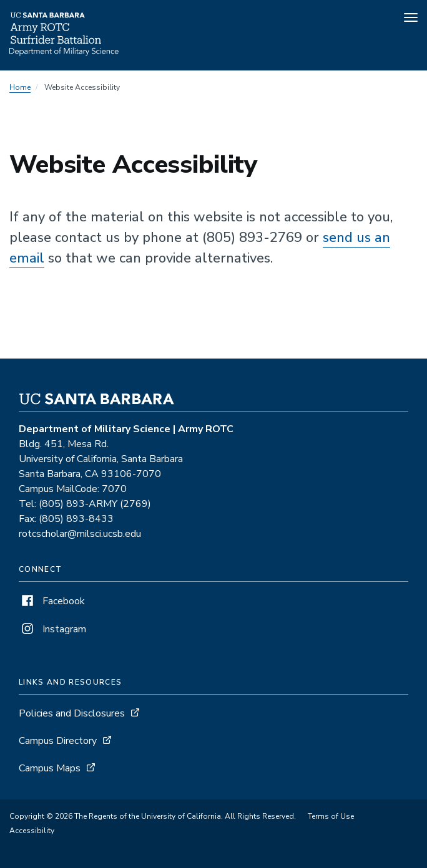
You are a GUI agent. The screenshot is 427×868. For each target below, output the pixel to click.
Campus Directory (58, 741)
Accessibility (32, 831)
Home (20, 87)
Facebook (52, 601)
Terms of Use (331, 816)
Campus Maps (50, 768)
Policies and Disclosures (72, 713)
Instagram (52, 629)
